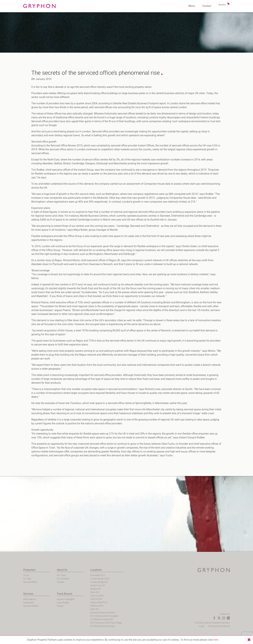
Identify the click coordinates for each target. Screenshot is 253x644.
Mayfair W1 (80, 589)
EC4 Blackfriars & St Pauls (87, 626)
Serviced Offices (15, 606)
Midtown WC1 (81, 606)
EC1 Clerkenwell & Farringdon (89, 616)
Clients (44, 606)
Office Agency (14, 599)
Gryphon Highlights (51, 599)
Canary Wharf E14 (84, 602)
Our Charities (47, 579)
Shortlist (221, 6)
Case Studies (47, 603)
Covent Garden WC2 (85, 579)
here (216, 640)
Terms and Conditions (235, 626)
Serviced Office (15, 582)
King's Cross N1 (82, 585)
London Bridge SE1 (84, 582)
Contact (204, 6)
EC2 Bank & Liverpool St (86, 619)
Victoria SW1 (81, 599)
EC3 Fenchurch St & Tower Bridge (91, 623)
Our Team (46, 575)
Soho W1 (79, 609)
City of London (82, 596)
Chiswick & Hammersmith (87, 613)
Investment (13, 603)
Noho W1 (79, 592)
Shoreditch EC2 (82, 575)
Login (218, 626)
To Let (10, 575)
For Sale (11, 579)
